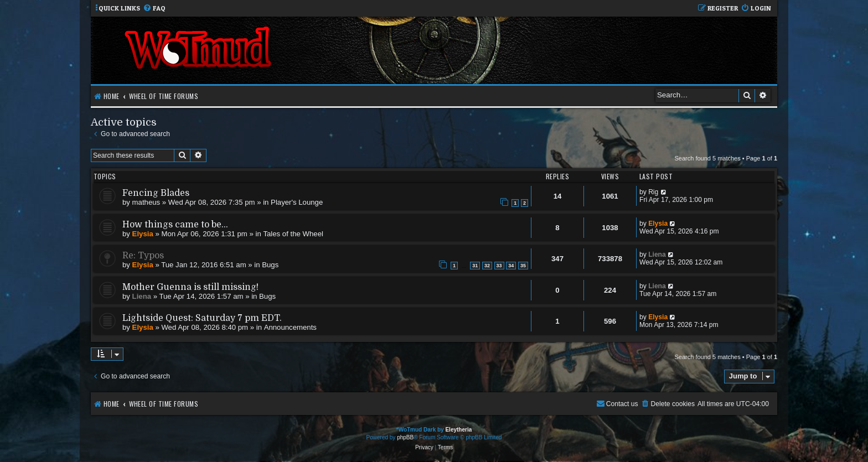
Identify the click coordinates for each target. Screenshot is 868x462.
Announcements (290, 327)
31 (475, 266)
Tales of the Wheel (293, 234)
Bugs (270, 265)
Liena (657, 255)
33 (499, 266)
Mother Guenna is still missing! (190, 287)
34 (511, 266)
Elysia (143, 234)
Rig (653, 192)
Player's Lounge (297, 202)
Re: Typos (143, 256)
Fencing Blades (156, 193)
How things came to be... (175, 225)
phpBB (405, 437)
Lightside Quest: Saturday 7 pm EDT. (202, 318)
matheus (146, 202)
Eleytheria (458, 430)
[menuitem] (154, 9)
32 (487, 266)
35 (523, 266)
